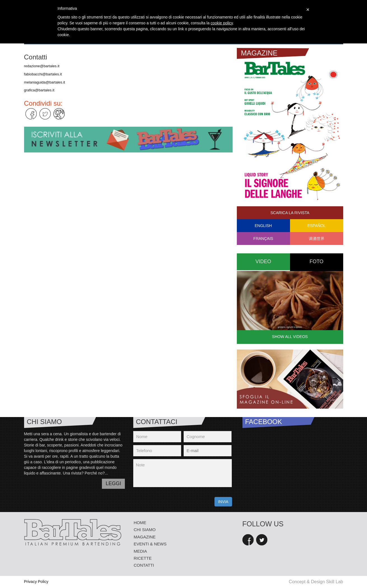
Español (316, 226)
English (263, 226)
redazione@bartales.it (42, 66)
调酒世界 (317, 239)
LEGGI (113, 483)
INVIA (223, 502)
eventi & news (150, 544)
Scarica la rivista (290, 213)
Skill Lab (335, 582)
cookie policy (222, 23)
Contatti (144, 565)
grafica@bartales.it (39, 90)
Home (140, 523)
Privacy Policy (36, 582)
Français (263, 239)
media (141, 551)
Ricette (143, 558)
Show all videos (290, 337)
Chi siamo (145, 530)
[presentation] (176, 501)
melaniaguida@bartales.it (45, 82)
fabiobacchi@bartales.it (43, 74)
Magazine (145, 537)
